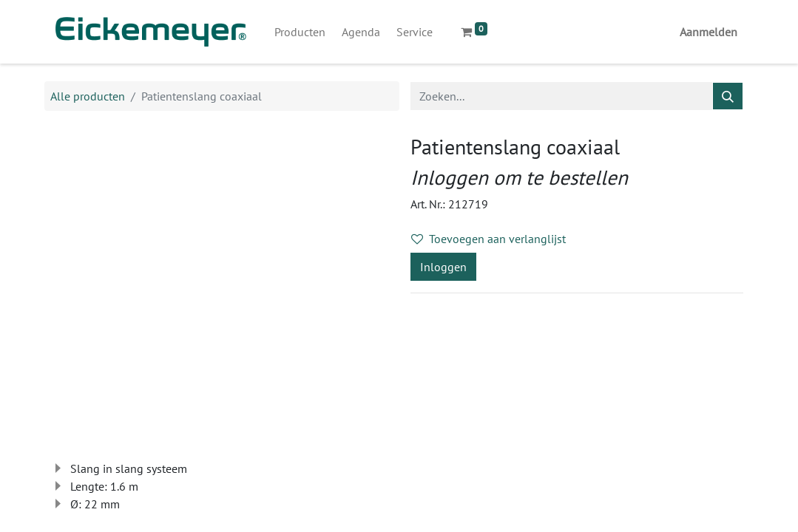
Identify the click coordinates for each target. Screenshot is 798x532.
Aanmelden (709, 32)
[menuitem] (300, 32)
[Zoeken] (728, 96)
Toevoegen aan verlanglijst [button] (488, 239)
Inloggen (443, 267)
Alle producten (88, 96)
